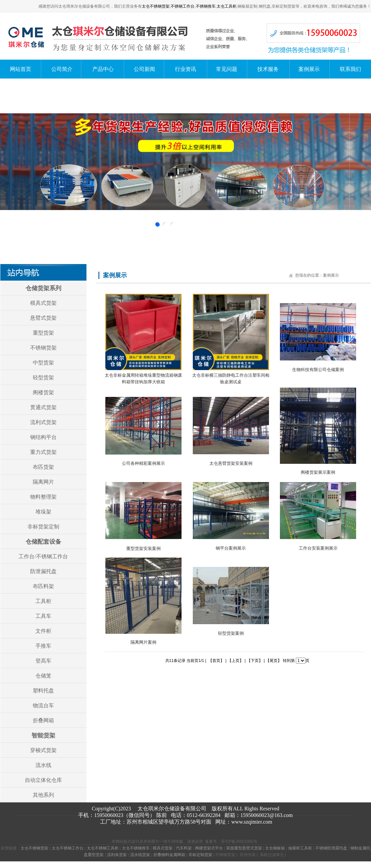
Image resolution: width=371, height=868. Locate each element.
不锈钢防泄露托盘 (331, 848)
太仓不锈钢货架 (156, 6)
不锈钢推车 (206, 6)
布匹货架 (43, 467)
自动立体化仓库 (43, 780)
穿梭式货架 (43, 750)
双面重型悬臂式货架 (244, 848)
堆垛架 (43, 512)
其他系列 (43, 795)
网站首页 (21, 69)
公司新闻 (144, 69)
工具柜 (43, 601)
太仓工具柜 (227, 6)
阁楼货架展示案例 (318, 472)
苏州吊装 (248, 855)
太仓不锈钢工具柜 (103, 848)
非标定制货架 (200, 855)
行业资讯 (185, 69)
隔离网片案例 (143, 642)
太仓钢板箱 (275, 848)
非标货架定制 (43, 527)
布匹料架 (43, 586)
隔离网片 (43, 482)
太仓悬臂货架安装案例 (231, 463)
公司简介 (62, 69)
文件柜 (43, 631)
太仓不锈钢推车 (136, 848)
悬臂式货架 (43, 318)
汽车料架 (184, 848)
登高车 (43, 661)
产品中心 (103, 69)
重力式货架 (43, 452)
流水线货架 (140, 855)
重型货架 (43, 333)
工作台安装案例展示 (318, 548)
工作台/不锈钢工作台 (43, 556)
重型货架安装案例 (143, 548)
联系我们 (350, 69)
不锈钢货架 (43, 348)
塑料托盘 (43, 691)
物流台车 (43, 705)
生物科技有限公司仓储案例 (318, 370)
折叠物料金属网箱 (169, 855)
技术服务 (268, 69)
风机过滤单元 (272, 855)
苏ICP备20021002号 (239, 841)
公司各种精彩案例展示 (143, 463)
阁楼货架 (43, 392)
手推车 (43, 646)
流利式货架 (43, 422)
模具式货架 (43, 303)
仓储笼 (43, 676)
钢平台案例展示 (231, 548)
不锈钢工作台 (183, 6)
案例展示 (309, 69)
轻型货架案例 (231, 633)
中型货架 (43, 363)
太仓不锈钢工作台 (68, 848)
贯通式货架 (43, 407)
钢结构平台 (43, 437)
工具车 (43, 616)
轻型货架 (43, 378)
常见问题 (227, 69)
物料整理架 (43, 497)
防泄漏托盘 (43, 571)
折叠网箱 (43, 720)
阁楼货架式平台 (209, 848)
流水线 (43, 765)
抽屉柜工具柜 (300, 848)
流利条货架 (117, 855)
